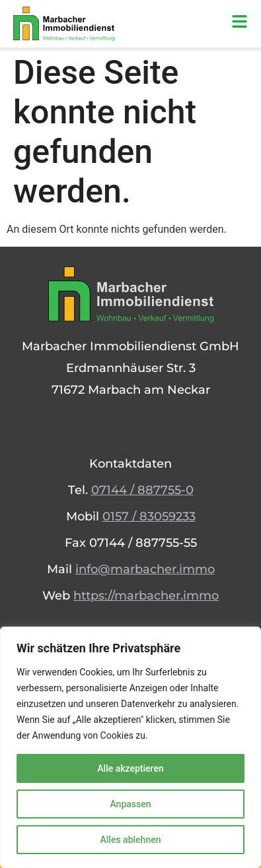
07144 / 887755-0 (142, 490)
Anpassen (130, 804)
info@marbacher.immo (145, 569)
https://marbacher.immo (146, 596)
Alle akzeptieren (130, 768)
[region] (130, 747)
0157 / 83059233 (149, 516)
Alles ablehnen (131, 840)
